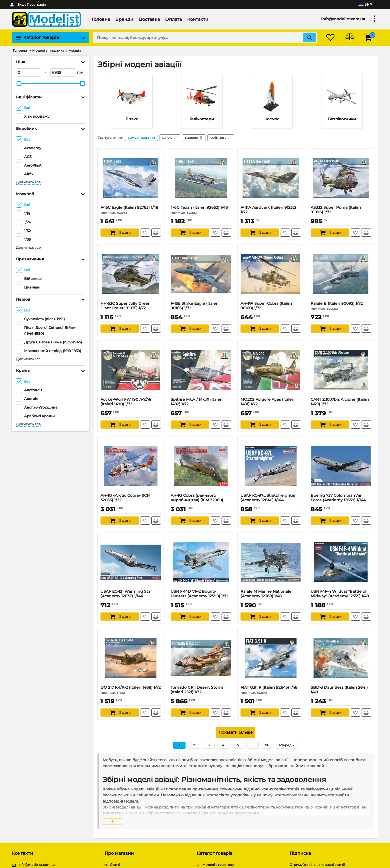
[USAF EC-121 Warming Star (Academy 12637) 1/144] (131, 562)
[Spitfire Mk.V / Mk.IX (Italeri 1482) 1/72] (201, 370)
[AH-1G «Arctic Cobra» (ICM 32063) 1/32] (131, 466)
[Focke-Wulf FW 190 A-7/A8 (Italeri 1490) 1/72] (131, 370)
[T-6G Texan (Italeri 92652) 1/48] (201, 178)
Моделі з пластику (218, 865)
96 (267, 745)
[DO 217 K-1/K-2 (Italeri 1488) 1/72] (131, 658)
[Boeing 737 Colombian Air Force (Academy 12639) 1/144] (341, 466)
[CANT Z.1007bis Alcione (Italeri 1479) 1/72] (341, 370)
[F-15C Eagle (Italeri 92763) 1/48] (131, 178)
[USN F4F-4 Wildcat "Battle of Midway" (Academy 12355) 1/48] (341, 562)
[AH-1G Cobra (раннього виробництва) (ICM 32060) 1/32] (201, 466)
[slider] (19, 84)
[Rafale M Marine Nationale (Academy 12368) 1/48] (271, 562)
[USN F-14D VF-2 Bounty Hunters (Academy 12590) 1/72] (201, 562)
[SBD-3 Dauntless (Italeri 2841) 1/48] (341, 658)
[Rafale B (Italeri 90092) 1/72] (341, 274)
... (253, 745)
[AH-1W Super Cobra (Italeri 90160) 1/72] (271, 274)
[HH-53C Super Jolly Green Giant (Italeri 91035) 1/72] (131, 274)
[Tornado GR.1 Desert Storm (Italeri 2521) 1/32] (201, 658)
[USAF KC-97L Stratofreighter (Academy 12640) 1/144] (271, 466)
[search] (205, 38)
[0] (28, 72)
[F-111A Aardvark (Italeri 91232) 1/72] (271, 178)
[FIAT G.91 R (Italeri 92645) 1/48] (271, 658)
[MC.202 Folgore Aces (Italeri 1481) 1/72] (271, 370)
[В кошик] (120, 233)
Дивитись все (28, 182)
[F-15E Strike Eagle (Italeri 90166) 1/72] (201, 274)
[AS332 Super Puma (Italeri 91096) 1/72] (341, 178)
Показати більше (236, 732)
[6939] (63, 72)
